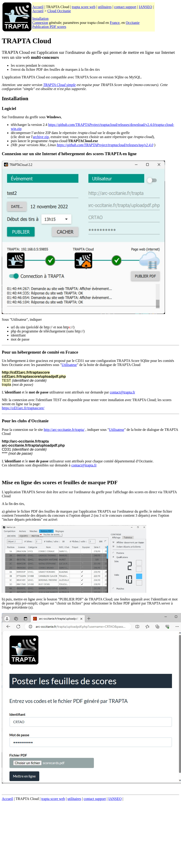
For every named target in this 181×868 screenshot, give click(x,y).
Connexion (40, 23)
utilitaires (105, 7)
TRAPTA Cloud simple (59, 85)
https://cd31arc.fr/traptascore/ (23, 408)
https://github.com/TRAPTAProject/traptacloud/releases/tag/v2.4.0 (105, 145)
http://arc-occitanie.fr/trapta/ (64, 430)
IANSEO (145, 7)
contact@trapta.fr (122, 392)
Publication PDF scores (49, 27)
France (115, 23)
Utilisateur (69, 365)
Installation (40, 19)
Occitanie (133, 23)
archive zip (41, 137)
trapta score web (84, 7)
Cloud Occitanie (59, 11)
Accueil (38, 7)
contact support (125, 7)
